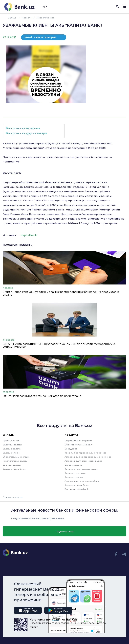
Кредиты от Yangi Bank (76, 485)
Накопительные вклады (15, 461)
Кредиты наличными (75, 473)
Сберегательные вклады (16, 457)
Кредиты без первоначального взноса (85, 453)
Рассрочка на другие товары (27, 133)
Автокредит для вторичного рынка (83, 461)
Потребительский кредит (78, 441)
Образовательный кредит (78, 445)
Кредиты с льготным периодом (81, 469)
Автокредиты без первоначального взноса (88, 457)
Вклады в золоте (12, 449)
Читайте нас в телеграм (40, 37)
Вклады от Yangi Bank (14, 469)
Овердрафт (71, 449)
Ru (44, 7)
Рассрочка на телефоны (23, 128)
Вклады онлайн (11, 453)
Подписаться (65, 531)
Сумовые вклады (12, 441)
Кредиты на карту (74, 477)
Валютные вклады (12, 445)
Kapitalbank (12, 173)
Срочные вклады (12, 465)
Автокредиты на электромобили (82, 481)
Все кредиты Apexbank (76, 489)
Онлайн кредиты (73, 465)
